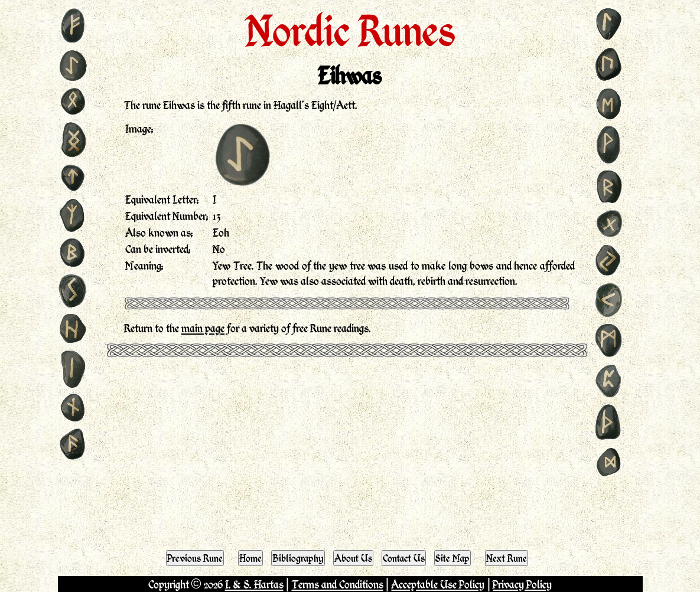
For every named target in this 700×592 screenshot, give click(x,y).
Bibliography (298, 558)
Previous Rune (195, 558)
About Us (353, 558)
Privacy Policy (522, 584)
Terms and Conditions (338, 584)
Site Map (452, 558)
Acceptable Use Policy (438, 584)
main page (203, 328)
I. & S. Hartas (254, 584)
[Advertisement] (350, 451)
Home (250, 558)
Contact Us (404, 558)
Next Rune (507, 558)
